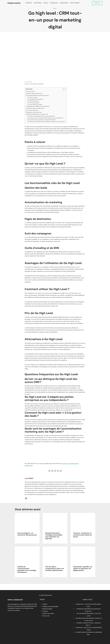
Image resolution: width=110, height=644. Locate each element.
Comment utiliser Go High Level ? (36, 108)
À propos (45, 611)
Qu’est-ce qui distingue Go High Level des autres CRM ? (42, 116)
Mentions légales (47, 609)
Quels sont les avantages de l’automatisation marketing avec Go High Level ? (47, 122)
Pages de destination (34, 101)
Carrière (29, 3)
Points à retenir (31, 92)
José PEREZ (41, 84)
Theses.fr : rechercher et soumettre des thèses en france (83, 535)
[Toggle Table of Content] (63, 89)
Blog (55, 9)
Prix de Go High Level (32, 110)
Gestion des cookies (48, 614)
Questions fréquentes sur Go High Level (37, 114)
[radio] (49, 471)
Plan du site (46, 616)
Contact (97, 3)
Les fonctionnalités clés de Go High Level (38, 96)
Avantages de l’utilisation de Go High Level (38, 106)
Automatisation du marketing (36, 99)
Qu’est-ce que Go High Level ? (35, 94)
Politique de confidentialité (50, 607)
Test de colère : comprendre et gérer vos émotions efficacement (55, 569)
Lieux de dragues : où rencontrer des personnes (27, 534)
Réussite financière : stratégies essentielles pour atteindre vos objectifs (54, 536)
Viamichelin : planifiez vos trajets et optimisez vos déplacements (83, 569)
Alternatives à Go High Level (34, 112)
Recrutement (75, 3)
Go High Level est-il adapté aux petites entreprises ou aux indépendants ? (46, 118)
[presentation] (27, 521)
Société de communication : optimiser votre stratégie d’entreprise (27, 569)
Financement (64, 3)
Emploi (46, 3)
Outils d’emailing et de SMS (36, 105)
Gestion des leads (33, 98)
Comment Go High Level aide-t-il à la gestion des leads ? (42, 120)
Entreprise (38, 3)
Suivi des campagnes (34, 103)
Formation (54, 3)
